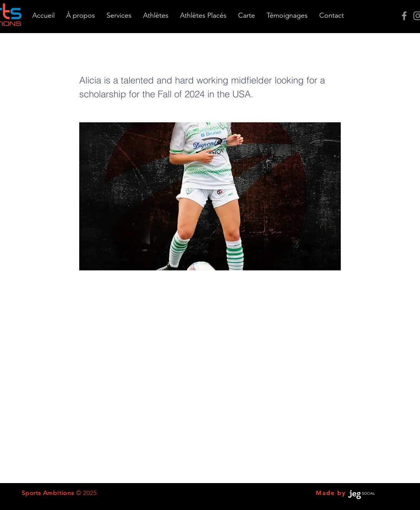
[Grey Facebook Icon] (404, 16)
